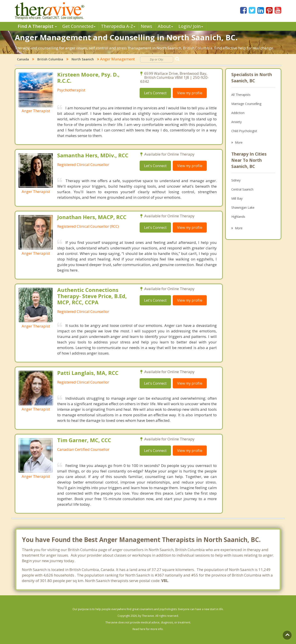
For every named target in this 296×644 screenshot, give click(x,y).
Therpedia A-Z (118, 26)
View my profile (190, 93)
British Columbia (50, 59)
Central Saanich (242, 189)
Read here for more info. (148, 629)
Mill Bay (237, 198)
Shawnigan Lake (243, 207)
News (146, 26)
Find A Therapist (37, 26)
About (165, 26)
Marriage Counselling (246, 104)
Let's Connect (155, 93)
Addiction (238, 113)
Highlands (238, 217)
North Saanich (83, 59)
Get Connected (79, 26)
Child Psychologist (244, 131)
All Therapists (241, 95)
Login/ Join (191, 26)
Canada (23, 59)
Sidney (236, 180)
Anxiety (236, 122)
